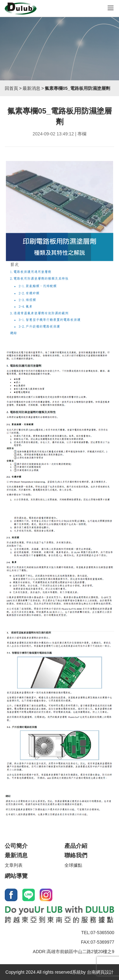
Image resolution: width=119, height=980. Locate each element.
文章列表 (14, 865)
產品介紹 (76, 846)
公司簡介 (16, 846)
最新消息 (31, 88)
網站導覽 (16, 876)
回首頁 (11, 88)
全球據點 (73, 865)
